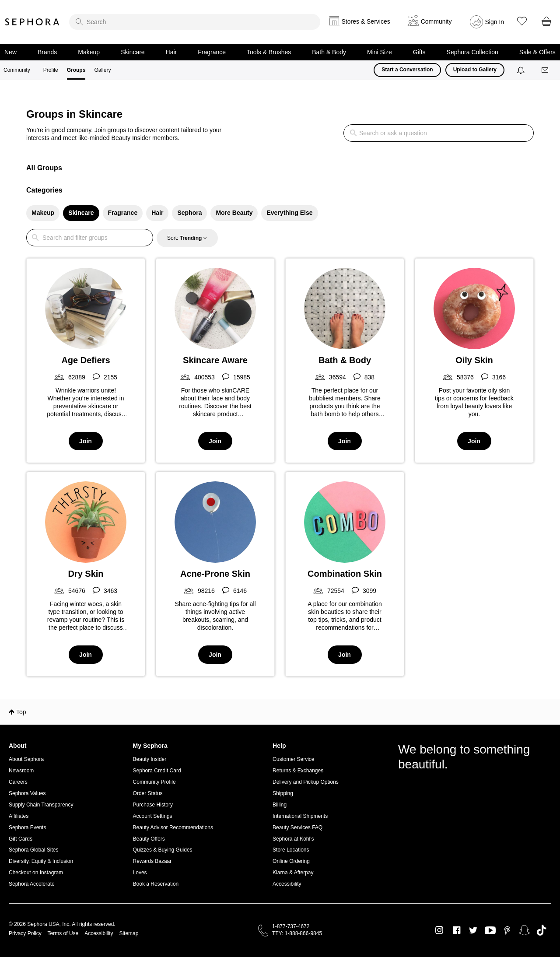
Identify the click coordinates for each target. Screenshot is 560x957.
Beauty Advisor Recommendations (173, 827)
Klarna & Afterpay (293, 873)
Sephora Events (27, 827)
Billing (280, 805)
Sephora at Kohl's (293, 839)
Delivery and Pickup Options (306, 782)
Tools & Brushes (269, 52)
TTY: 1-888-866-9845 (297, 933)
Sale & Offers (537, 52)
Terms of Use (63, 933)
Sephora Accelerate (32, 884)
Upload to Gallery (475, 70)
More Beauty (234, 213)
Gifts (419, 52)
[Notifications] (522, 70)
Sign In (495, 22)
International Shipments (300, 816)
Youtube (490, 931)
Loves (140, 873)
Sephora (32, 22)
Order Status (148, 793)
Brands (47, 52)
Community (17, 70)
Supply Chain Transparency (41, 805)
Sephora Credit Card (157, 771)
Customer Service (293, 759)
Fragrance (212, 52)
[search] (195, 22)
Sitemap (129, 933)
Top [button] (21, 712)
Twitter (473, 930)
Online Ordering (291, 861)
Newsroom (21, 771)
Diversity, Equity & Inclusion (41, 861)
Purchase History (153, 805)
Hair (171, 52)
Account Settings (153, 816)
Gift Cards (21, 839)
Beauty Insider (150, 759)
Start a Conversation (407, 70)
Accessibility (287, 884)
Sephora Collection (472, 52)
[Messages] (546, 70)
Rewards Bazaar (152, 861)
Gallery (102, 70)
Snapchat (524, 930)
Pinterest (507, 930)
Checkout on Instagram (36, 873)
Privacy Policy (25, 933)
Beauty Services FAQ (297, 827)
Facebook (457, 930)
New (10, 52)
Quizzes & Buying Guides (163, 850)
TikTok (541, 930)
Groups (76, 70)
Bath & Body (329, 52)
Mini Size (380, 52)
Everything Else (289, 213)
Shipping (283, 793)
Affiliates (19, 816)
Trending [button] (191, 238)
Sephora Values (27, 793)
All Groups (44, 168)
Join (86, 441)
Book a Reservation (156, 884)
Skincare (133, 52)
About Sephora (26, 759)
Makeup (89, 52)
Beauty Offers (149, 839)
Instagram (439, 930)
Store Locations (291, 850)
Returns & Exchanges (298, 771)
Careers (18, 782)
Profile (51, 70)
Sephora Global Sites (33, 850)
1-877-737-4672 (291, 926)
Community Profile (154, 782)
